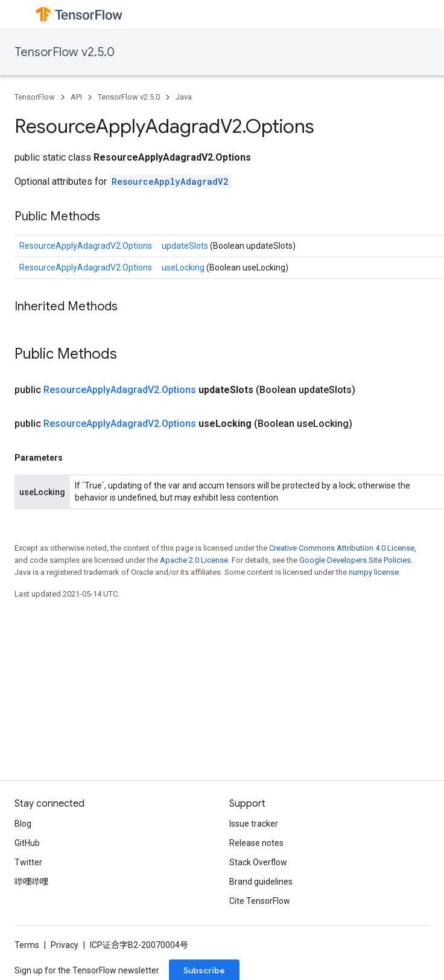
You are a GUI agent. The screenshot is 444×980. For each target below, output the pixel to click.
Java (184, 97)
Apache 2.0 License (194, 560)
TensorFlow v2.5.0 (65, 52)
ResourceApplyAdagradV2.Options (86, 246)
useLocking (184, 267)
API (76, 97)
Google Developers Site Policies (355, 560)
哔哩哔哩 (31, 882)
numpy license (374, 572)
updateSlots (186, 246)
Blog (23, 824)
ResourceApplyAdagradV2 (170, 181)
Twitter (28, 862)
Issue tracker (254, 824)
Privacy (65, 945)
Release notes (256, 843)
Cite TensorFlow (260, 901)
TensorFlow (35, 97)
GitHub (27, 843)
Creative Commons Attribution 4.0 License (342, 548)
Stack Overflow (258, 862)
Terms (27, 945)
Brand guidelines (261, 882)
